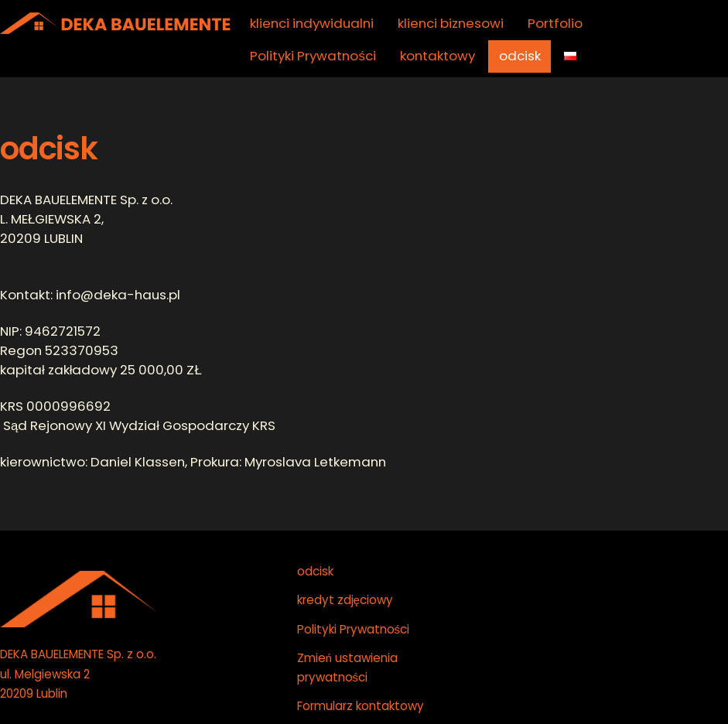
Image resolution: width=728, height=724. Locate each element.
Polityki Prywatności (313, 56)
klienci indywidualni (312, 23)
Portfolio (555, 23)
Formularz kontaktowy (361, 706)
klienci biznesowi (451, 23)
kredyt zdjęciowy (345, 600)
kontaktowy (437, 56)
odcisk (520, 56)
